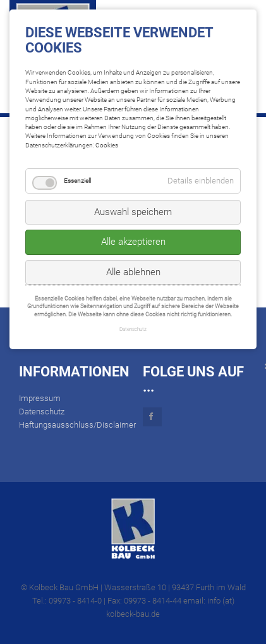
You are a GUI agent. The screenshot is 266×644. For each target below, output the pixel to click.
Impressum (40, 398)
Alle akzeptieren (133, 242)
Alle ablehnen (133, 272)
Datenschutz (42, 412)
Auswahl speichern (133, 212)
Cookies (107, 145)
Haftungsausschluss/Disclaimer (77, 425)
